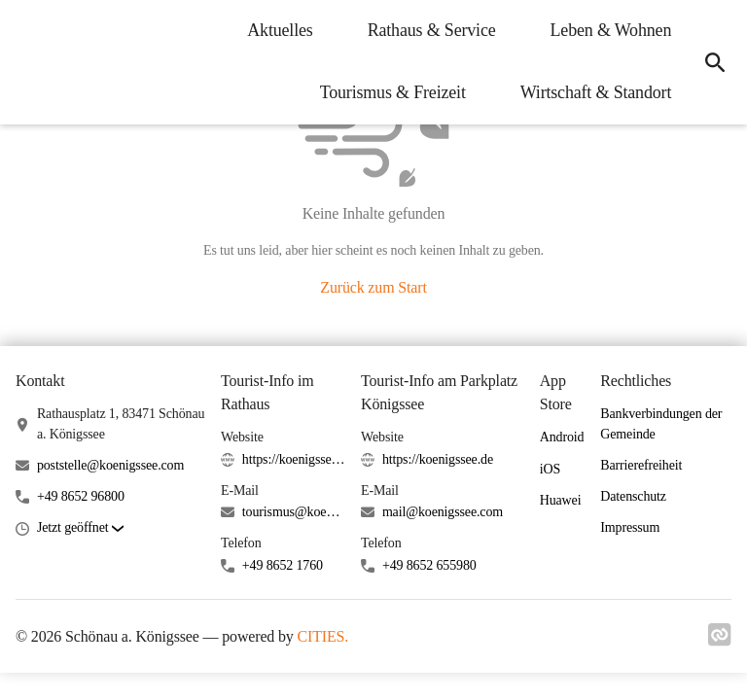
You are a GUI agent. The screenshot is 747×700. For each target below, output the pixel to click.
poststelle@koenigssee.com (110, 465)
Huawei (561, 500)
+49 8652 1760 (283, 565)
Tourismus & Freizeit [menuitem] (390, 92)
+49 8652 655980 (429, 565)
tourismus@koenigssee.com (294, 512)
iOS (550, 469)
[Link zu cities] (720, 641)
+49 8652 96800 (81, 496)
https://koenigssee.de (294, 459)
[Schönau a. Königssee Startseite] (29, 62)
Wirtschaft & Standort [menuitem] (594, 92)
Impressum (630, 527)
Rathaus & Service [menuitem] (429, 30)
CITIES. (323, 636)
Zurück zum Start (373, 287)
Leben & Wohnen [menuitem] (608, 30)
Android (562, 437)
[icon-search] (714, 62)
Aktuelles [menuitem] (278, 30)
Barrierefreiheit (641, 465)
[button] (80, 528)
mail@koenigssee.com (443, 512)
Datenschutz (633, 496)
